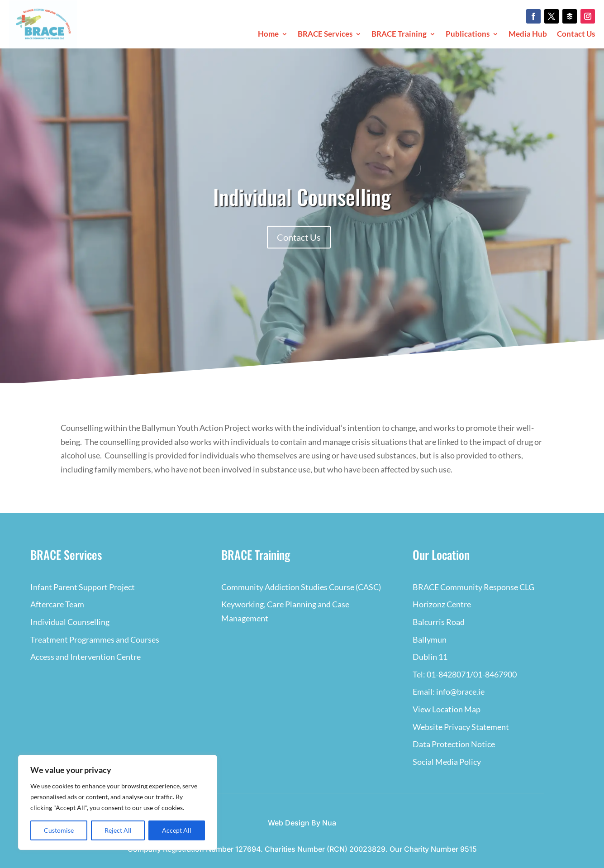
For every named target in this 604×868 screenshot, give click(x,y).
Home (268, 35)
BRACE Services (325, 35)
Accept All (177, 830)
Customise (59, 830)
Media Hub (528, 35)
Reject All (118, 830)
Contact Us (576, 35)
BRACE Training (399, 35)
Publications (468, 35)
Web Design (289, 823)
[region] (118, 802)
